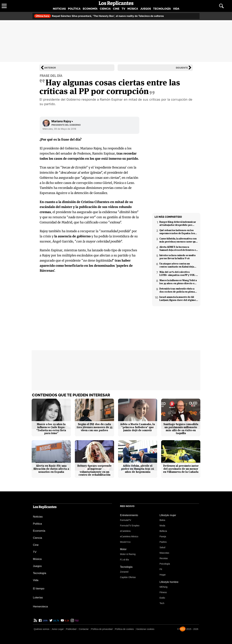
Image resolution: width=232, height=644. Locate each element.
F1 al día (124, 560)
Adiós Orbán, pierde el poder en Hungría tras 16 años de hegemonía (138, 469)
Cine (116, 9)
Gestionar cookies (145, 629)
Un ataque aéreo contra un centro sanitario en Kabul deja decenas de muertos (177, 265)
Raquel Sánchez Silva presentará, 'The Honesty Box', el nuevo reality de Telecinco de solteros (99, 16)
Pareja (163, 536)
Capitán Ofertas (128, 577)
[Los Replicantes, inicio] (116, 4)
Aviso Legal (58, 629)
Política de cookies (124, 629)
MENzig (163, 587)
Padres (163, 542)
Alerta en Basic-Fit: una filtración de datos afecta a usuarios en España (51, 469)
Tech (162, 603)
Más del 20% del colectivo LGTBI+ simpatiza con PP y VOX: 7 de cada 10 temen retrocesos (178, 273)
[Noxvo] (183, 629)
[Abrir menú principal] (4, 6)
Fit (161, 569)
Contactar (84, 629)
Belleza (163, 531)
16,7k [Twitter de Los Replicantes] (56, 620)
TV (123, 9)
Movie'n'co (125, 542)
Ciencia (105, 9)
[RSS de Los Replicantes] (35, 620)
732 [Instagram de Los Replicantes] (76, 620)
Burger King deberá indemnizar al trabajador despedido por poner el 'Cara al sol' (178, 223)
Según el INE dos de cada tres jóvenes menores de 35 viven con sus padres (94, 427)
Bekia (162, 520)
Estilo (162, 598)
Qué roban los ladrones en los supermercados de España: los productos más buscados (177, 232)
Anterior (50, 68)
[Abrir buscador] (221, 6)
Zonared (124, 572)
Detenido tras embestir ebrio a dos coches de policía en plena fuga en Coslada (177, 290)
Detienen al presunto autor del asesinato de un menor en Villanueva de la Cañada (181, 469)
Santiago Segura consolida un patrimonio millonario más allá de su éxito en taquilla (181, 429)
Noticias (59, 9)
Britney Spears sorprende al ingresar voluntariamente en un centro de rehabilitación (94, 470)
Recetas (164, 558)
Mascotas (164, 553)
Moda (162, 526)
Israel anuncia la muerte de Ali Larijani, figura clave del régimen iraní (178, 298)
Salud (162, 547)
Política (74, 9)
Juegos (146, 9)
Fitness (163, 592)
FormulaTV (126, 520)
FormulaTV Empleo (130, 526)
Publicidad (71, 629)
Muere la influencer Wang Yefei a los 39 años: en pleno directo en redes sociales (178, 282)
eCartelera (125, 531)
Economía (90, 9)
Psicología (165, 564)
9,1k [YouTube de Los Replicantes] (67, 620)
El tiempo (39, 589)
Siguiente (182, 68)
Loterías (38, 598)
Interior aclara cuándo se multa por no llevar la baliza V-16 (177, 257)
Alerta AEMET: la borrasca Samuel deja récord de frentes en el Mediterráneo (178, 248)
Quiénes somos (42, 629)
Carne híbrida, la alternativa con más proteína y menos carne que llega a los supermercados (178, 240)
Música (133, 9)
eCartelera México (129, 536)
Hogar (163, 575)
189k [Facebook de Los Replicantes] (45, 620)
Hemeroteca (40, 607)
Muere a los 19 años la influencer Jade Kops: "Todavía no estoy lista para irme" (51, 429)
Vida (176, 9)
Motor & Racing (128, 554)
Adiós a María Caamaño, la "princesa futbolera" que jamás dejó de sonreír (138, 427)
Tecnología (162, 9)
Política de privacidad (102, 629)
